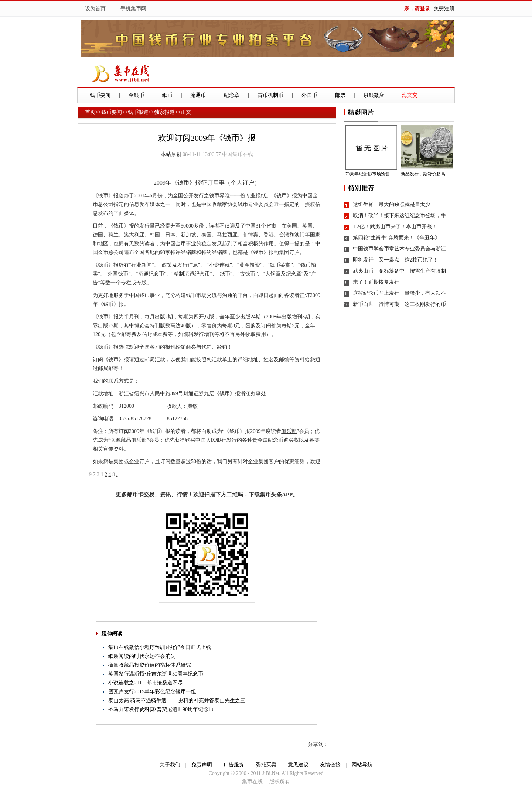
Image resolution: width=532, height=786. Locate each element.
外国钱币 (118, 274)
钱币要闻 (100, 95)
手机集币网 (133, 9)
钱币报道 (138, 112)
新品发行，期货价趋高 (423, 174)
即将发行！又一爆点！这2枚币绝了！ (395, 260)
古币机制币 (270, 95)
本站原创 (171, 154)
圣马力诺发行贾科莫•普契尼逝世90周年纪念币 (161, 709)
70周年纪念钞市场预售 (368, 174)
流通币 (198, 95)
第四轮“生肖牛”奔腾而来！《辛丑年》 (396, 238)
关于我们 (170, 765)
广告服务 (234, 765)
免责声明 (202, 765)
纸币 (167, 95)
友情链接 (330, 765)
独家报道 (164, 112)
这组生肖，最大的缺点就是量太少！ (394, 204)
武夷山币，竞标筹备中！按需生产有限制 (399, 271)
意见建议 (298, 765)
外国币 (309, 95)
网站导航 (362, 765)
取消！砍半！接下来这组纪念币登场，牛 (399, 216)
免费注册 (444, 9)
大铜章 (273, 274)
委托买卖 (266, 765)
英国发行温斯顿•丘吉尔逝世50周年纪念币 (156, 674)
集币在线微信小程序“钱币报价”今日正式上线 (160, 647)
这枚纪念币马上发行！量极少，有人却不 (399, 293)
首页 (90, 112)
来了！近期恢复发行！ (379, 282)
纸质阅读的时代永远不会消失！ (144, 656)
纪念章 (232, 95)
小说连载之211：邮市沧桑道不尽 (146, 683)
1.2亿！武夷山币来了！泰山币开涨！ (395, 227)
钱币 (183, 183)
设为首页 (95, 9)
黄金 (245, 265)
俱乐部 (289, 431)
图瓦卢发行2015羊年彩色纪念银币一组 (152, 692)
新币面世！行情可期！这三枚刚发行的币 (399, 304)
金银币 (136, 95)
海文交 (410, 95)
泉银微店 (374, 95)
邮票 (340, 95)
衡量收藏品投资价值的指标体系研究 (150, 665)
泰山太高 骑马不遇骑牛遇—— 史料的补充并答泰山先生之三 (177, 700)
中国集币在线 (238, 154)
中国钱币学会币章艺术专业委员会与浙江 (399, 249)
